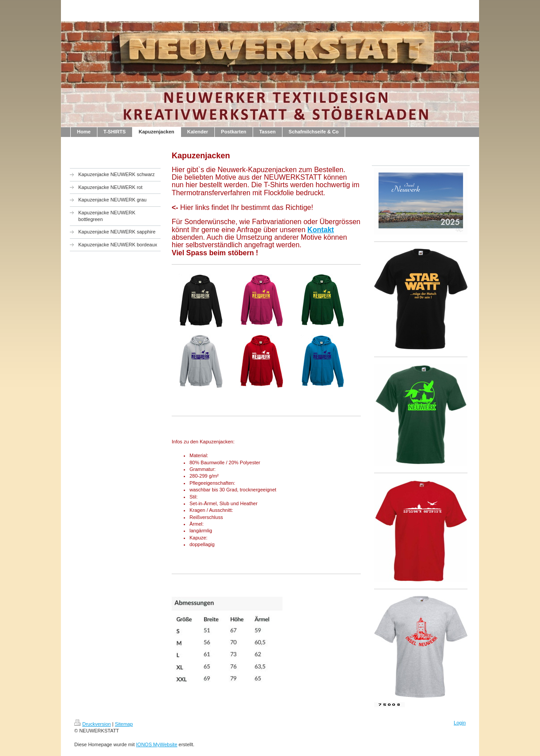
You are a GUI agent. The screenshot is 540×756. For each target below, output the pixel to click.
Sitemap (124, 724)
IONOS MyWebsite (157, 744)
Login (460, 723)
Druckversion (93, 724)
